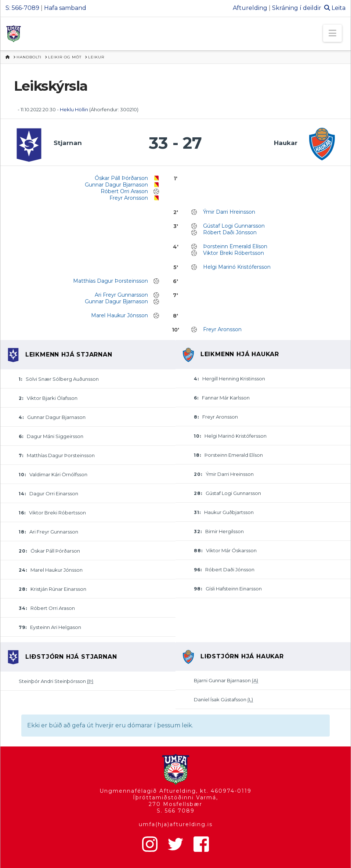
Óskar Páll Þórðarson (121, 178)
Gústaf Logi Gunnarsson (234, 226)
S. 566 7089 (176, 811)
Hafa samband (65, 8)
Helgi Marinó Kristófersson (237, 267)
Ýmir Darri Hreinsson (229, 212)
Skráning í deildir (297, 8)
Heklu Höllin (74, 109)
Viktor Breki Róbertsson (234, 253)
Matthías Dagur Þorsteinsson (111, 281)
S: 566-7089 (22, 8)
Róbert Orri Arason (124, 191)
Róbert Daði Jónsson (230, 232)
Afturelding (250, 8)
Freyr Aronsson (129, 198)
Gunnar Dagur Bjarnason (116, 185)
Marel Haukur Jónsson (120, 315)
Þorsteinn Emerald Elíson (235, 246)
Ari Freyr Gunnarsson (121, 295)
